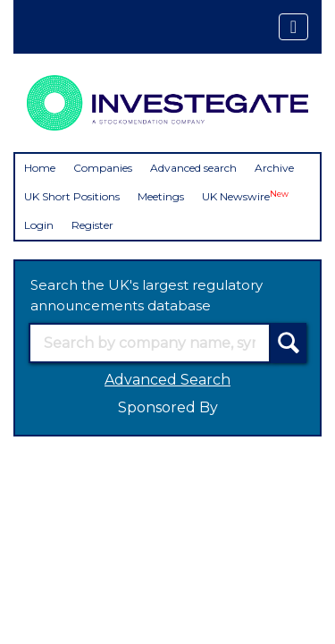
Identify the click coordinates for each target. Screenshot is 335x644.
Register (92, 225)
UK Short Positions (72, 196)
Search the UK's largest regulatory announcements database (147, 295)
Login (39, 225)
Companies (103, 168)
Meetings (161, 196)
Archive (274, 168)
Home (40, 168)
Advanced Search (167, 380)
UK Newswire (245, 196)
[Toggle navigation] (293, 27)
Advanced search (193, 168)
